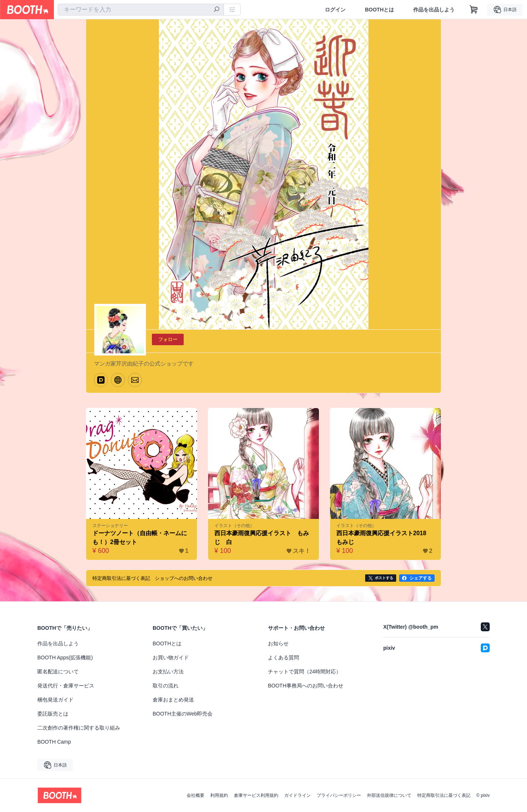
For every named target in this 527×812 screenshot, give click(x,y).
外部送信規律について (389, 795)
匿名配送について (58, 672)
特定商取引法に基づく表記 (444, 795)
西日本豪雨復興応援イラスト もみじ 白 (262, 538)
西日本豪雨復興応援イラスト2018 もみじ (384, 538)
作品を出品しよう (434, 10)
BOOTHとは (379, 10)
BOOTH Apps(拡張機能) (65, 658)
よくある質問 (283, 658)
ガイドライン (297, 795)
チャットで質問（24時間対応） (305, 672)
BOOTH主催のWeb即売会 (183, 714)
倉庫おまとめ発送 (173, 700)
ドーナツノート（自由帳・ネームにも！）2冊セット (140, 538)
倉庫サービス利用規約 (256, 795)
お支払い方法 (168, 672)
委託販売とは (53, 714)
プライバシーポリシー (339, 795)
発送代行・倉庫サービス (66, 686)
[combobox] (141, 10)
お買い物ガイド (171, 658)
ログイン (335, 10)
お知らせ (278, 643)
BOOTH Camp (54, 742)
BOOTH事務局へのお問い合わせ (306, 686)
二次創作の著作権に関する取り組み (79, 728)
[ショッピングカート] (474, 10)
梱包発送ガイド (55, 700)
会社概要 (195, 795)
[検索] (217, 10)
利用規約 (219, 795)
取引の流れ (166, 686)
